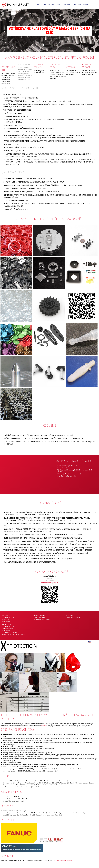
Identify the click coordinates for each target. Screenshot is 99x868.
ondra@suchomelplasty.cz (50, 583)
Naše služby (42, 5)
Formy (58, 5)
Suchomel (44, 726)
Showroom (66, 5)
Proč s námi (77, 5)
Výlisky (51, 5)
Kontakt (86, 5)
